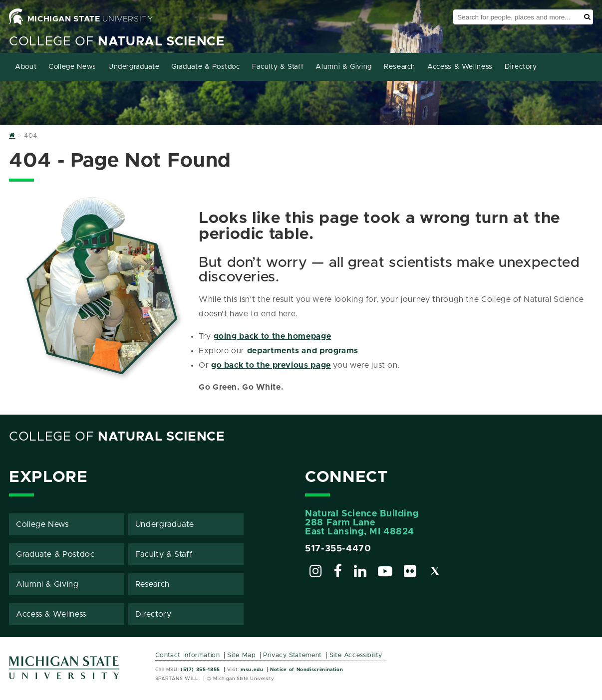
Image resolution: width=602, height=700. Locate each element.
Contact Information (188, 655)
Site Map (241, 655)
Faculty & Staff (278, 67)
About (26, 67)
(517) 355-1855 (200, 670)
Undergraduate (134, 67)
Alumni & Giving (344, 67)
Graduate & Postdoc (206, 67)
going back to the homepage (273, 336)
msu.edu (252, 670)
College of (117, 42)
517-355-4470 (338, 549)
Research (400, 67)
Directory (521, 67)
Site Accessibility (356, 655)
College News (72, 67)
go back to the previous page (271, 365)
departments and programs (303, 351)
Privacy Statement (293, 655)
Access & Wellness (460, 67)
